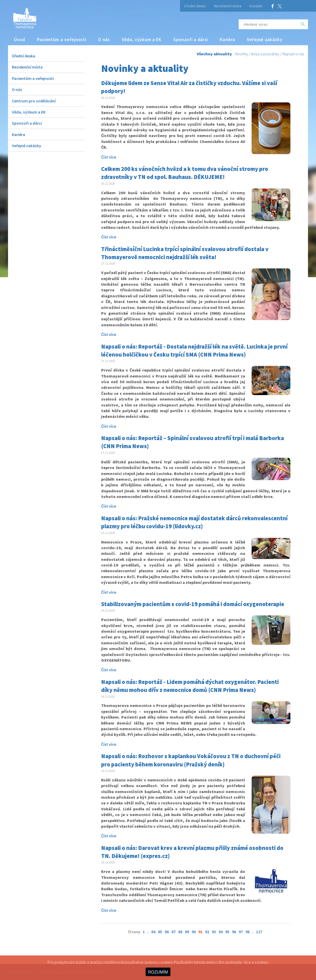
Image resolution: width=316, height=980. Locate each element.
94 (221, 932)
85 (160, 932)
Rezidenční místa (228, 6)
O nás (104, 40)
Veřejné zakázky (265, 40)
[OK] (303, 24)
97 (241, 932)
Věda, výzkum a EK (142, 40)
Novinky (242, 54)
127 (259, 932)
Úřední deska (195, 6)
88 (180, 932)
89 (187, 932)
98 (247, 932)
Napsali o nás (293, 54)
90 (194, 932)
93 (214, 932)
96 (234, 932)
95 (227, 932)
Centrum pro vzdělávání (34, 101)
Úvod (20, 40)
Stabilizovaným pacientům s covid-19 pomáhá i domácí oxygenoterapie (193, 604)
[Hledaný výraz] (268, 24)
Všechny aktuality (214, 54)
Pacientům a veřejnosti (62, 40)
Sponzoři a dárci (191, 40)
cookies (261, 962)
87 (174, 932)
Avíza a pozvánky (265, 54)
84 (153, 932)
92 (207, 932)
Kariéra (227, 40)
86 (167, 932)
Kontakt (256, 6)
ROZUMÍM (158, 972)
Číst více (109, 157)
